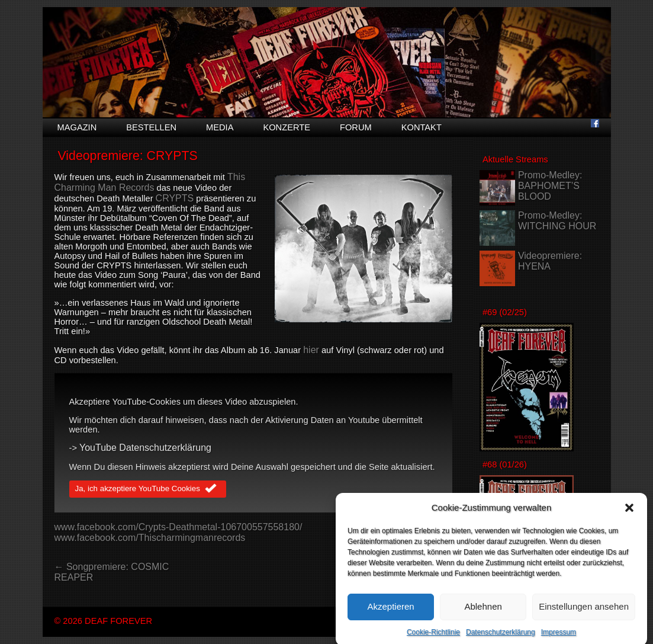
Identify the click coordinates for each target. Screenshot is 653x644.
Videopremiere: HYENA (550, 261)
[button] (629, 512)
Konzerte (287, 127)
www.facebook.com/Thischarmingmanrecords (150, 538)
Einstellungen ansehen (584, 612)
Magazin (77, 127)
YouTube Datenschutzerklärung (145, 448)
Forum (356, 127)
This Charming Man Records (150, 182)
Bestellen (151, 127)
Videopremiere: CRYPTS (127, 156)
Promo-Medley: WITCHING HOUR (557, 221)
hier (311, 350)
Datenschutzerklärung (501, 637)
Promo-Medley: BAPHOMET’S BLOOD (550, 186)
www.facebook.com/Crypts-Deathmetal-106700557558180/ (178, 527)
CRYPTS (175, 198)
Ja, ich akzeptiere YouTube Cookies (148, 489)
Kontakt (422, 127)
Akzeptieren (390, 612)
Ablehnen (483, 612)
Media (220, 127)
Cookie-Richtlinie (433, 637)
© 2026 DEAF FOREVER (104, 621)
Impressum (559, 637)
